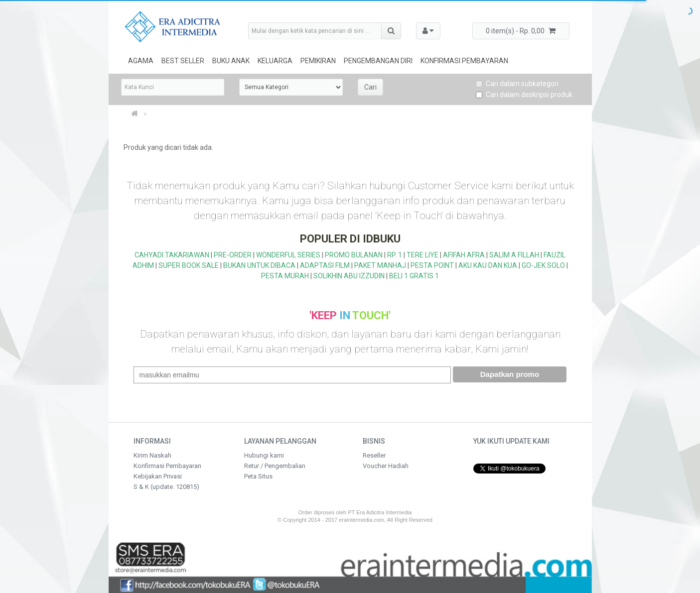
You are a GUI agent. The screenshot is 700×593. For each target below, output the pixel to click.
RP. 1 (395, 255)
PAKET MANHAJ (380, 265)
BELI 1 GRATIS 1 (414, 276)
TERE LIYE (422, 255)
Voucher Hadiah (386, 466)
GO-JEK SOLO (543, 265)
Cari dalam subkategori (517, 84)
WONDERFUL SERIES (288, 255)
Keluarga (275, 61)
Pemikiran (318, 61)
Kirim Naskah (152, 455)
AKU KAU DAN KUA (488, 265)
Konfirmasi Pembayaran (464, 61)
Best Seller (183, 61)
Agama (141, 61)
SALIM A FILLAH (514, 255)
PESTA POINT (432, 265)
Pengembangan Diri (378, 61)
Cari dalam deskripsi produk (524, 95)
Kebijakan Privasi (158, 476)
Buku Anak (231, 61)
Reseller (374, 455)
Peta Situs (258, 476)
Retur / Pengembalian (275, 466)
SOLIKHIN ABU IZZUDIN (349, 276)
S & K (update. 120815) (166, 487)
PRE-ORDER (233, 255)
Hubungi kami (264, 455)
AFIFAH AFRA (464, 255)
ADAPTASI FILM (325, 265)
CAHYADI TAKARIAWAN (172, 255)
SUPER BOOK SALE (189, 265)
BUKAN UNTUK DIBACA (259, 265)
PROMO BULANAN (354, 255)
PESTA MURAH (285, 276)
